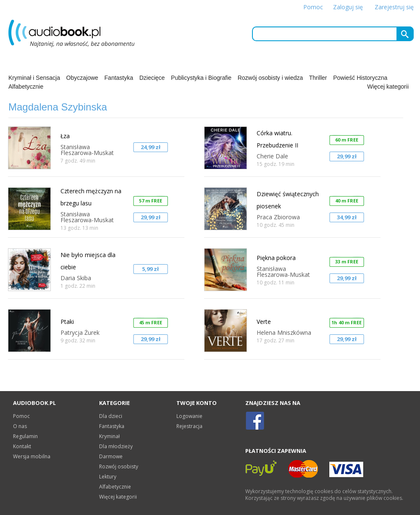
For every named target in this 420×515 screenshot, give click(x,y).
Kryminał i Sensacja (34, 78)
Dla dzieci (111, 416)
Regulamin (25, 436)
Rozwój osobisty (119, 466)
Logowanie (189, 416)
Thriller (318, 78)
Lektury (108, 477)
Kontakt (22, 446)
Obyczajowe (82, 78)
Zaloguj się (348, 7)
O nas (20, 426)
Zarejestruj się (394, 7)
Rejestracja (189, 426)
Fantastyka (119, 78)
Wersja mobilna (32, 456)
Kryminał (109, 436)
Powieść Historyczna (360, 78)
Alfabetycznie (26, 87)
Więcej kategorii (388, 87)
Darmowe (111, 456)
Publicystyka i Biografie (201, 78)
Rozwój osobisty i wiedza (270, 78)
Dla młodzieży (116, 446)
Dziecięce (152, 78)
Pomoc (313, 7)
